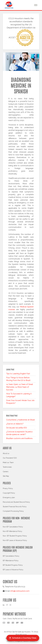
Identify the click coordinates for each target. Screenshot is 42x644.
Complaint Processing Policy (13, 511)
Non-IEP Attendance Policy (12, 531)
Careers (6, 472)
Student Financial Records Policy (15, 507)
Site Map (6, 476)
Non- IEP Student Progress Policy (15, 536)
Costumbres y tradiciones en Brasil (20, 420)
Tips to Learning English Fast (18, 374)
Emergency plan (9, 498)
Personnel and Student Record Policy (16, 502)
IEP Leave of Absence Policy (13, 570)
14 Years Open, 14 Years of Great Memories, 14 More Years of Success (20, 387)
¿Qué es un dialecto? (15, 424)
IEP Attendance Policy (11, 561)
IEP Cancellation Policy (11, 556)
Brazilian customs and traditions (19, 438)
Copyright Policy (9, 493)
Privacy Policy (8, 488)
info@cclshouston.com (20, 591)
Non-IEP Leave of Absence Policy (15, 540)
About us (6, 453)
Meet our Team (8, 462)
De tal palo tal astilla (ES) (17, 428)
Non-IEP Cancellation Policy (13, 527)
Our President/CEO (10, 458)
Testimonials (7, 467)
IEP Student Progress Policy (13, 565)
